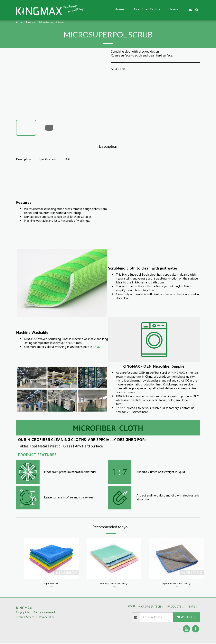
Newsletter (187, 618)
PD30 (114, 588)
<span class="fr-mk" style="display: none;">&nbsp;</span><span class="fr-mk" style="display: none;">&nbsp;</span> (154, 209)
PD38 (177, 588)
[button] (147, 10)
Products (31, 23)
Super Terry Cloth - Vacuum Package (114, 584)
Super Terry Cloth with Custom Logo (177, 584)
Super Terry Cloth (51, 584)
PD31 (52, 588)
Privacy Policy (47, 618)
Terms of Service (25, 618)
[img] (51, 558)
